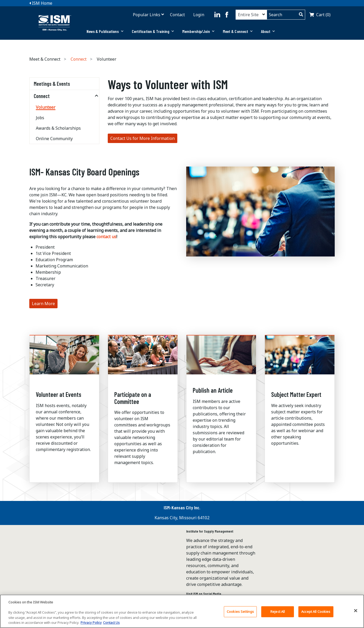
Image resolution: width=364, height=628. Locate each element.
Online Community (54, 139)
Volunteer (46, 107)
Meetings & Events (52, 84)
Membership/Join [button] (198, 31)
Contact (177, 15)
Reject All (278, 612)
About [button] (268, 31)
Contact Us (111, 623)
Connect (79, 59)
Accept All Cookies (316, 612)
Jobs (40, 118)
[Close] (356, 611)
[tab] (105, 31)
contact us (106, 237)
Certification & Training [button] (153, 31)
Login (199, 15)
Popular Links (147, 15)
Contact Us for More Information (143, 138)
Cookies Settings (240, 612)
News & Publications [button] (105, 31)
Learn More (43, 304)
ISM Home (41, 3)
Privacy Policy (91, 623)
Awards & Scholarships (58, 128)
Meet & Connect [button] (238, 31)
